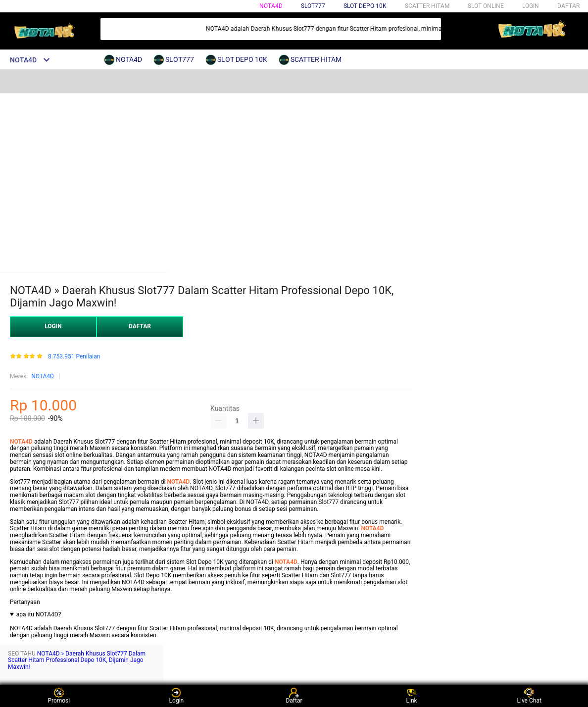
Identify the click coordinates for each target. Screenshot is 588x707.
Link (412, 696)
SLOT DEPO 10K (365, 6)
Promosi (59, 696)
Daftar (294, 696)
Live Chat (529, 696)
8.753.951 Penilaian (74, 357)
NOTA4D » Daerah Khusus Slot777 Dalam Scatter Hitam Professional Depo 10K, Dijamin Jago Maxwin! (77, 660)
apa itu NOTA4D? (39, 615)
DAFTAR (568, 6)
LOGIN (531, 6)
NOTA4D (271, 6)
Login (177, 696)
